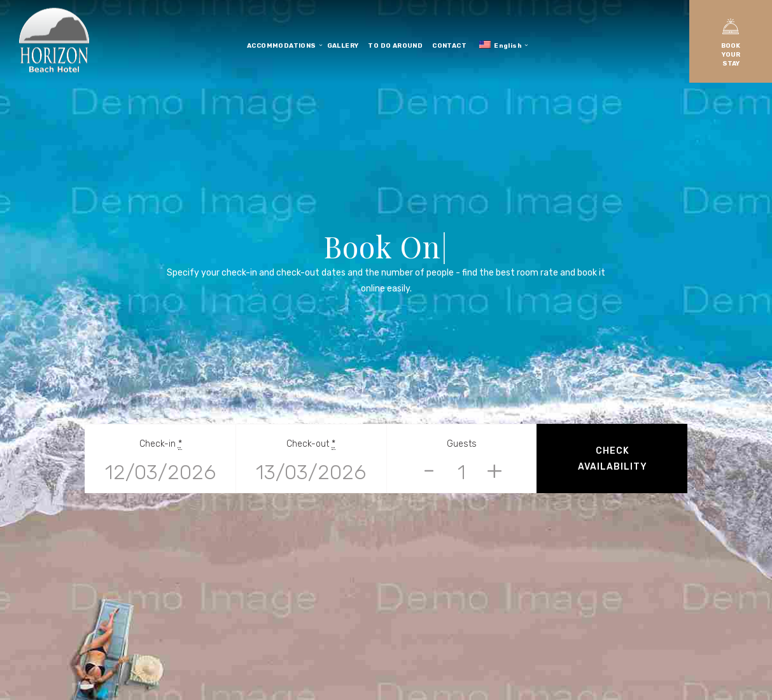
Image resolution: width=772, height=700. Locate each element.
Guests (462, 444)
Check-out (311, 444)
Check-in (161, 444)
